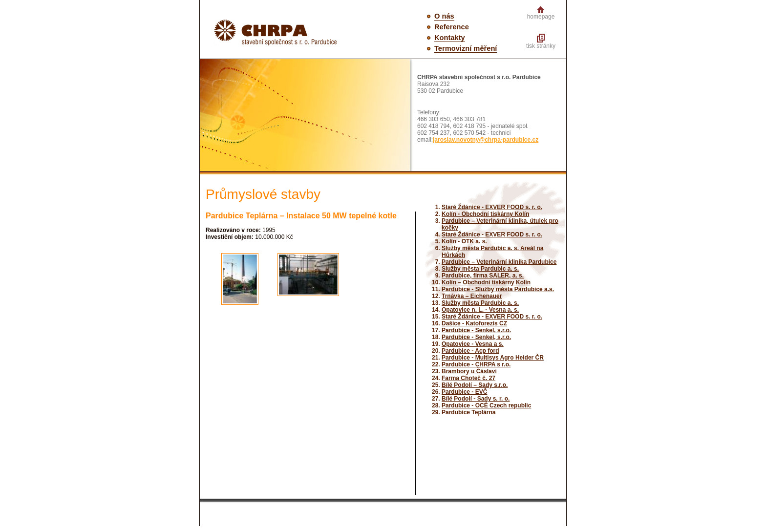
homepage (541, 17)
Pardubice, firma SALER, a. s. (483, 276)
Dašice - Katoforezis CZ (474, 323)
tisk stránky (541, 46)
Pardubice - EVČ (464, 392)
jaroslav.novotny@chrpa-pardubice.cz (486, 140)
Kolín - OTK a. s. (464, 241)
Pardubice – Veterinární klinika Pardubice (499, 262)
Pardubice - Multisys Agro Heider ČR (493, 358)
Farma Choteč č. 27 (468, 378)
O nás (444, 16)
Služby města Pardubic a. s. (480, 269)
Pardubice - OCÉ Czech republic (486, 405)
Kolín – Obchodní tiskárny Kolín (486, 282)
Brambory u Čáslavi (469, 371)
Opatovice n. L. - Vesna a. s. (480, 310)
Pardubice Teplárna (468, 412)
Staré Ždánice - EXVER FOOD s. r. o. (492, 207)
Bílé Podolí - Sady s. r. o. (476, 399)
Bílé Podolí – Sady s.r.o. (475, 385)
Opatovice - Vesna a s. (473, 344)
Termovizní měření (466, 48)
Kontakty (450, 38)
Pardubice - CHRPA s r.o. (476, 364)
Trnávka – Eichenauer (472, 296)
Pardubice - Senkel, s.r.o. (476, 330)
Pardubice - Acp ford (470, 351)
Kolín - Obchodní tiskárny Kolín (485, 214)
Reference (452, 27)
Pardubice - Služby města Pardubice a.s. (498, 289)
